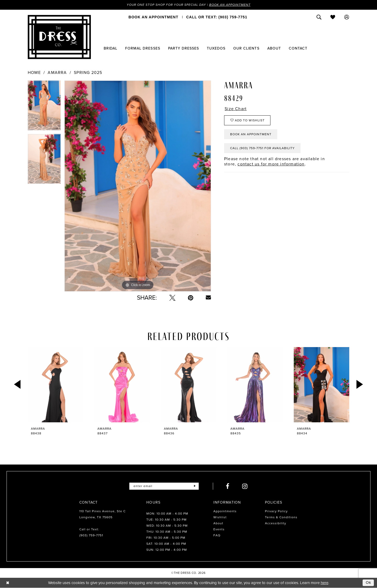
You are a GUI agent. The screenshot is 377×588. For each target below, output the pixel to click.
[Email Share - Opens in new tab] (208, 298)
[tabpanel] (44, 107)
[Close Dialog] (8, 583)
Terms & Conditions (281, 517)
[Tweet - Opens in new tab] (172, 298)
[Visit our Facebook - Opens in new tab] (228, 486)
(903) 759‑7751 (91, 535)
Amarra (57, 73)
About (218, 523)
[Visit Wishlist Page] (333, 17)
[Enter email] (164, 486)
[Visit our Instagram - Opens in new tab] (245, 486)
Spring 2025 (88, 73)
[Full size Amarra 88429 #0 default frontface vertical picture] (138, 186)
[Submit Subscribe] (195, 486)
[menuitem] (153, 17)
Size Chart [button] (236, 109)
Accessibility (276, 523)
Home (34, 73)
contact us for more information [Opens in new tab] (271, 164)
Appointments (225, 511)
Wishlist (220, 517)
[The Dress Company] (59, 37)
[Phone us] (217, 17)
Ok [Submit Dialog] (369, 582)
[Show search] (319, 17)
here (325, 583)
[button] (347, 17)
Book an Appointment (230, 5)
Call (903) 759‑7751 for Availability (262, 148)
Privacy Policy (276, 511)
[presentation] (56, 385)
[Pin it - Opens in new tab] (191, 298)
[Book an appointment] (153, 17)
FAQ (217, 535)
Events (219, 529)
